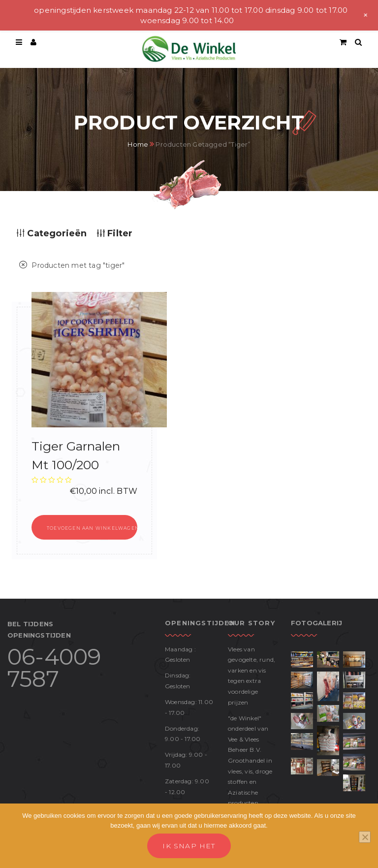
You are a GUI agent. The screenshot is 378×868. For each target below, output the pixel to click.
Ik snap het (189, 846)
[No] (365, 837)
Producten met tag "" (72, 265)
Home (138, 144)
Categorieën (52, 233)
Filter (115, 233)
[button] (84, 527)
